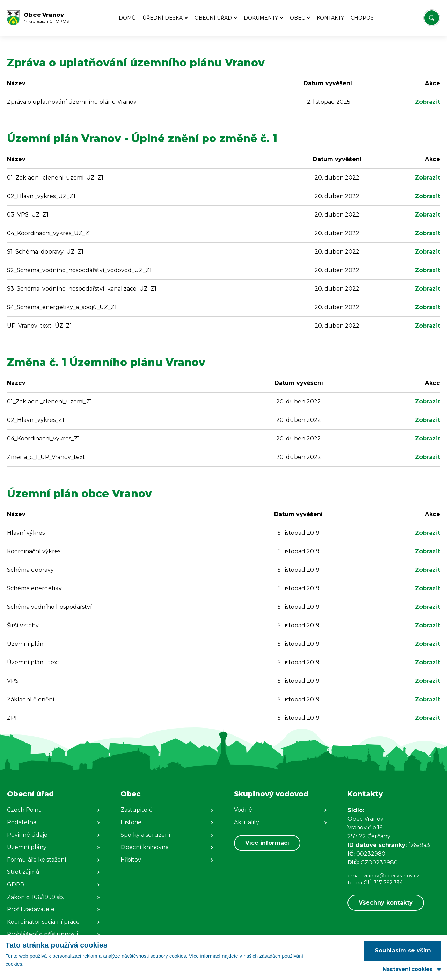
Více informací (267, 843)
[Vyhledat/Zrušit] (432, 18)
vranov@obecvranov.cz (391, 876)
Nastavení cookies (408, 969)
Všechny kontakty (386, 903)
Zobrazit (427, 102)
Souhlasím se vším (403, 950)
